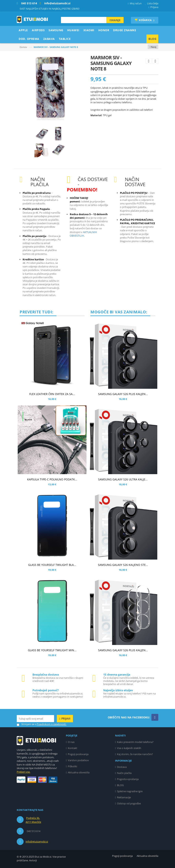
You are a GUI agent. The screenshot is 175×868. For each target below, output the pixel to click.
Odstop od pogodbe (129, 803)
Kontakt (73, 748)
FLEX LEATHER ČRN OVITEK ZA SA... (52, 394)
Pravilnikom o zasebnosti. (52, 724)
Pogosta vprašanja (128, 779)
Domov (23, 47)
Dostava (122, 767)
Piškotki (72, 766)
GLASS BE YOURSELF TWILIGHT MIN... (52, 650)
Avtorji (33, 860)
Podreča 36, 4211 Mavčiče (33, 820)
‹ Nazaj (153, 47)
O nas (71, 742)
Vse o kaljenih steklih (129, 748)
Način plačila (124, 773)
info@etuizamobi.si (37, 841)
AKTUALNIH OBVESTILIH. (83, 234)
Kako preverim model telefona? (135, 742)
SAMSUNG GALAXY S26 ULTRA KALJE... (123, 479)
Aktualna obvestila (79, 772)
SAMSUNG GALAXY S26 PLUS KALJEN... (123, 394)
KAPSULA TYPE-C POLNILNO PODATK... (52, 479)
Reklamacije (124, 797)
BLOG (120, 785)
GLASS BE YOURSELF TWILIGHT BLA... (52, 565)
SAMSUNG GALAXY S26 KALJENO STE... (123, 565)
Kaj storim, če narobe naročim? (135, 754)
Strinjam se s (26, 724)
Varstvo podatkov (78, 760)
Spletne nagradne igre (130, 791)
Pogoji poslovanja (78, 754)
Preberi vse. (23, 772)
